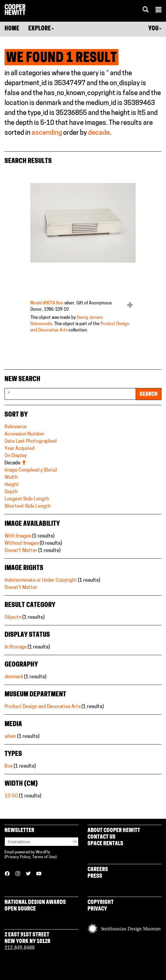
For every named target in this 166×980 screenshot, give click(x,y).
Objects (13, 618)
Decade (15, 463)
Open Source (20, 909)
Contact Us (101, 837)
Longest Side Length (27, 499)
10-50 (11, 796)
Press (95, 876)
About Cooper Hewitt (114, 831)
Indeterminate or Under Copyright (41, 581)
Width (11, 478)
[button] (158, 11)
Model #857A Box (47, 303)
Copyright (101, 903)
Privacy (97, 909)
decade (99, 133)
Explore (41, 29)
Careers (98, 870)
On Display (16, 456)
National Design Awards (35, 903)
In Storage (16, 647)
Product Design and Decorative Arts (43, 707)
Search (149, 394)
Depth (11, 492)
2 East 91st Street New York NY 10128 (27, 938)
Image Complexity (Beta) (31, 470)
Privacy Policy (18, 857)
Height (12, 485)
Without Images (22, 544)
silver (10, 737)
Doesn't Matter (21, 551)
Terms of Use (44, 857)
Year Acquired (20, 449)
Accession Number (25, 434)
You (155, 29)
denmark (14, 677)
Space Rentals (105, 844)
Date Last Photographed (31, 442)
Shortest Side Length (28, 507)
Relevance (16, 427)
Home (12, 29)
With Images (18, 536)
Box (9, 766)
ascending (47, 133)
